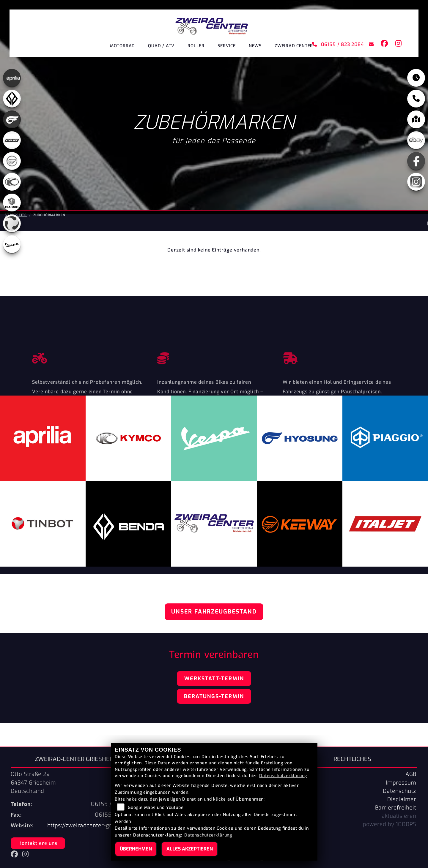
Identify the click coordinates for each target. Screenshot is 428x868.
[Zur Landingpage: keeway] (12, 162)
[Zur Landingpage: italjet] (12, 141)
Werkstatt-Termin (214, 679)
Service (227, 46)
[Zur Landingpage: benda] (12, 99)
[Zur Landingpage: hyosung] (12, 120)
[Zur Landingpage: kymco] (12, 182)
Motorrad (122, 46)
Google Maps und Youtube (156, 808)
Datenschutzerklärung (283, 776)
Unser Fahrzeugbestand (214, 612)
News (255, 46)
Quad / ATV (161, 46)
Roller (196, 46)
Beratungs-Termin (214, 696)
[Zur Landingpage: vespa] (12, 245)
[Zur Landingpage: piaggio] (12, 203)
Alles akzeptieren (190, 849)
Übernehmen (136, 849)
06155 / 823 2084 (338, 44)
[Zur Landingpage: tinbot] (12, 224)
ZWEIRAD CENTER (294, 46)
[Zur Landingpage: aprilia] (12, 78)
